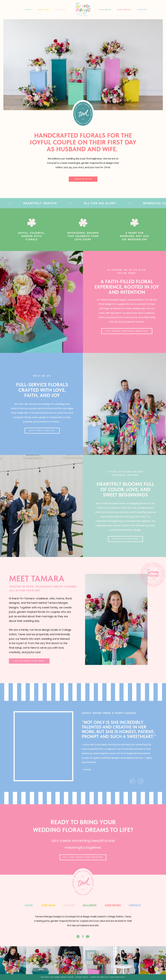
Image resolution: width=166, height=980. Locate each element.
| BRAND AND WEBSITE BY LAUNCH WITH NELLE (107, 977)
